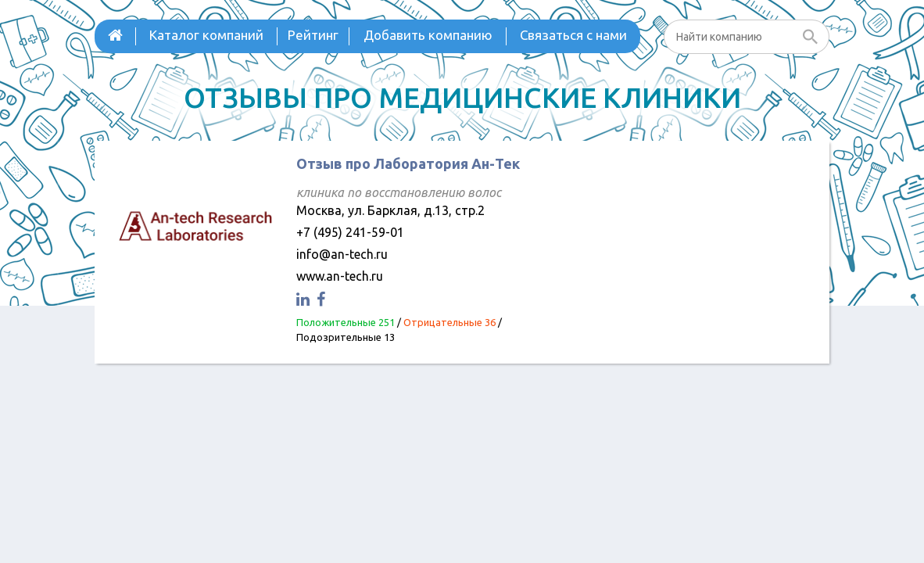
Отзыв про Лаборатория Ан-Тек (408, 163)
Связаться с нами (573, 35)
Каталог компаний (206, 35)
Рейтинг (313, 35)
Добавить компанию (428, 35)
